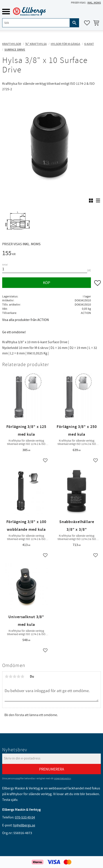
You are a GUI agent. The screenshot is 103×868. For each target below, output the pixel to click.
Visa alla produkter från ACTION (25, 320)
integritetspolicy (62, 779)
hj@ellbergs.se (24, 825)
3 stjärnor (14, 676)
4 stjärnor (18, 676)
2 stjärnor (11, 676)
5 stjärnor (22, 676)
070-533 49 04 (25, 817)
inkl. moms (94, 3)
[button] (6, 12)
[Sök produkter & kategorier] (36, 23)
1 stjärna (7, 676)
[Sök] (74, 23)
